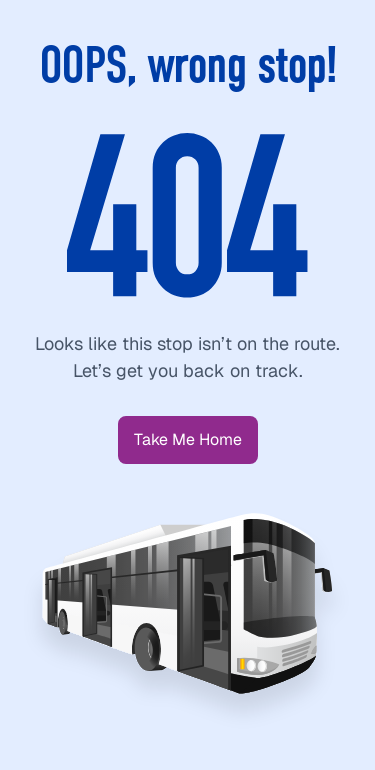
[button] (188, 440)
